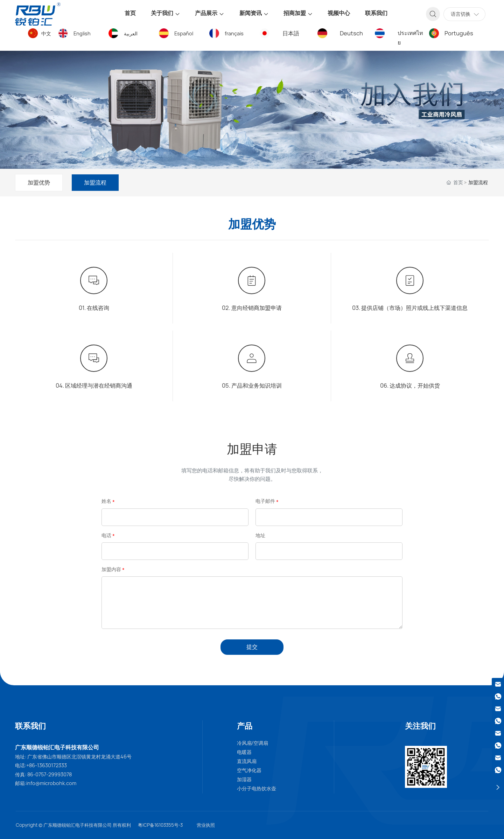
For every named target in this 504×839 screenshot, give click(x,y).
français (234, 33)
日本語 (291, 33)
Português (459, 33)
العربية (131, 33)
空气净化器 (249, 770)
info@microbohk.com (51, 783)
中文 (46, 33)
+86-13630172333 (47, 765)
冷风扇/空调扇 (253, 743)
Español (184, 33)
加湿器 (244, 779)
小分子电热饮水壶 (257, 789)
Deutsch (351, 33)
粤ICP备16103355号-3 (160, 825)
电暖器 (244, 752)
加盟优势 (39, 182)
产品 (245, 726)
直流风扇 (247, 761)
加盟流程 (95, 182)
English (82, 33)
